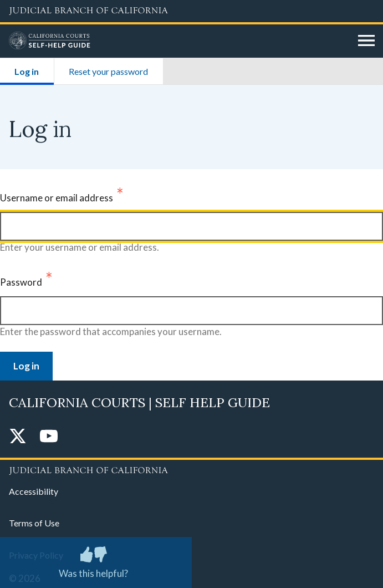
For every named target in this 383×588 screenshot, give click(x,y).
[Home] (179, 41)
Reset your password (108, 71)
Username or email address (57, 198)
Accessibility (34, 491)
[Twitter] (18, 437)
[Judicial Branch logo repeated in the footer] (191, 469)
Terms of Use (34, 523)
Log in (34, 67)
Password (21, 282)
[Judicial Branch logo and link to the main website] (191, 11)
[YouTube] (49, 437)
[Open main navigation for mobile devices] (366, 41)
